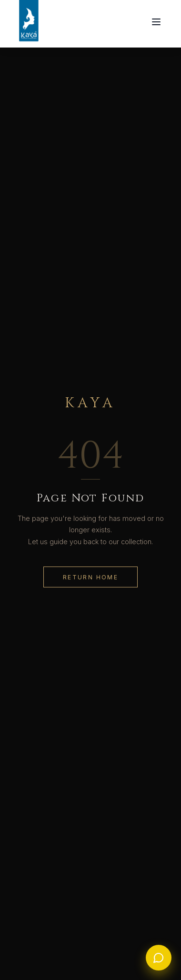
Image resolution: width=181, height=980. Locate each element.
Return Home (90, 577)
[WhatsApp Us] (159, 958)
